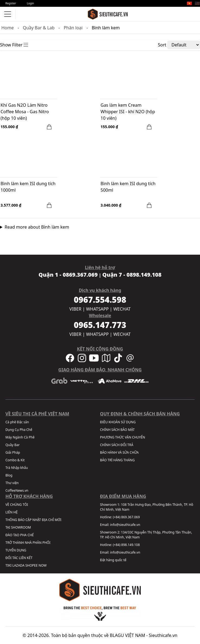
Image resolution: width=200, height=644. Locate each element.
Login (30, 3)
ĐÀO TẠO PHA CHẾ (20, 535)
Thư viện (12, 483)
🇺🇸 (197, 3)
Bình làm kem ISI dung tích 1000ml (28, 187)
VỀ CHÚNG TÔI (17, 505)
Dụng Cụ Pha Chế (19, 430)
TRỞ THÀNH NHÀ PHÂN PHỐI (28, 543)
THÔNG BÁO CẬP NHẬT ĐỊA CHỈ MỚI (33, 520)
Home (8, 28)
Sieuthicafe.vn (163, 635)
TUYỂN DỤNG (16, 550)
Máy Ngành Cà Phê (20, 437)
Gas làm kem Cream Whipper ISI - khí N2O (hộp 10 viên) (128, 112)
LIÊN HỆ (12, 512)
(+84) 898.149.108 (126, 545)
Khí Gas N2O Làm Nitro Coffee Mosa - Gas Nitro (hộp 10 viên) (25, 112)
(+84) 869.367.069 (126, 517)
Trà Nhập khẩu (17, 468)
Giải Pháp (13, 452)
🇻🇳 (189, 3)
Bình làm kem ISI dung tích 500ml (128, 187)
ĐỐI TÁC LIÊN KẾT (19, 558)
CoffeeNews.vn (17, 490)
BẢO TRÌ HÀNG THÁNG (117, 460)
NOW (43, 565)
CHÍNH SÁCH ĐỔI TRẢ (117, 445)
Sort (162, 45)
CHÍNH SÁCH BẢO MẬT (117, 430)
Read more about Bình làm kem (37, 227)
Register (11, 3)
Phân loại (73, 28)
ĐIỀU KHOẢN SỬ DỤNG (118, 422)
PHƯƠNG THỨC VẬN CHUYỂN (123, 437)
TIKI (8, 565)
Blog (9, 475)
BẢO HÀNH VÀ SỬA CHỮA (119, 452)
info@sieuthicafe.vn (125, 525)
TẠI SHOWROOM (18, 527)
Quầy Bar (12, 445)
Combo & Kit (15, 460)
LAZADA (18, 565)
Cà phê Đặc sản (17, 422)
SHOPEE (31, 565)
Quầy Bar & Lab (39, 28)
